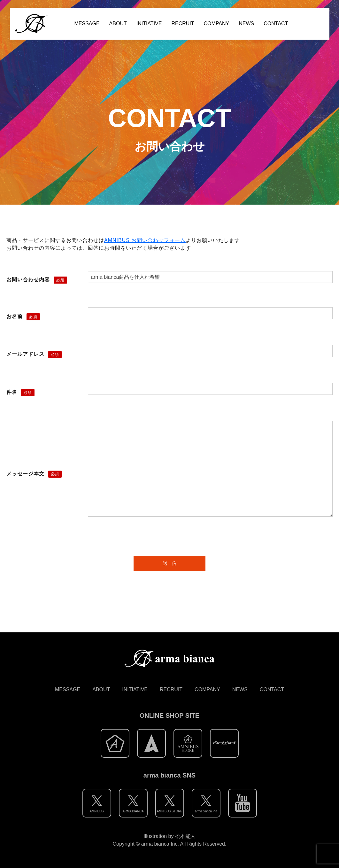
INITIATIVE (149, 23)
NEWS (246, 23)
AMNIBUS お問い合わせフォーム (145, 240)
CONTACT (276, 23)
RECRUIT (183, 23)
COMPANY (217, 23)
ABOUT (118, 23)
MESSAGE (87, 23)
